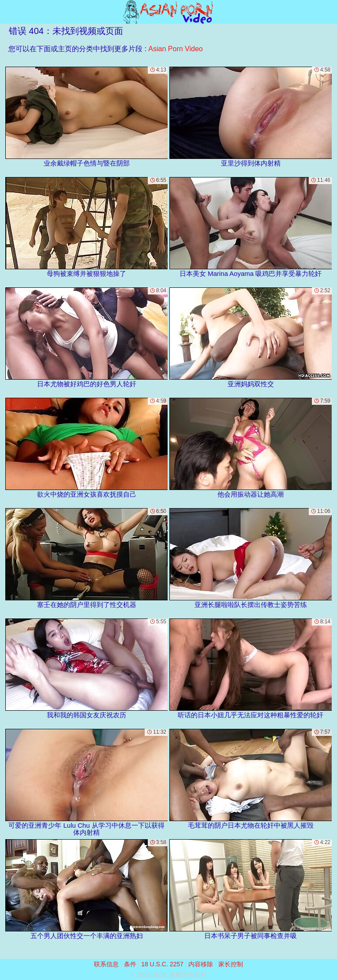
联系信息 (106, 964)
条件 (130, 964)
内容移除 (201, 964)
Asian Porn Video (175, 49)
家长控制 (231, 964)
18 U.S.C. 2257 (162, 964)
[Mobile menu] (8, 12)
